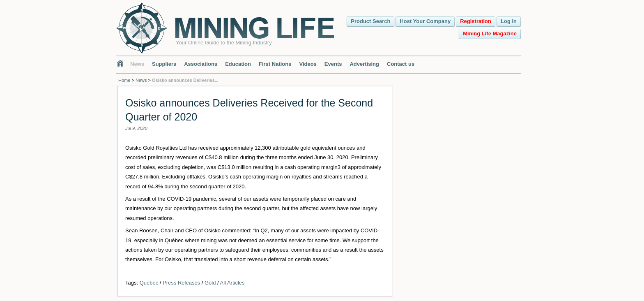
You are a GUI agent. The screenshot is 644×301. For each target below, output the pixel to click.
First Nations (275, 64)
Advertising (364, 64)
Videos (308, 64)
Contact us (401, 64)
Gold (210, 283)
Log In (509, 21)
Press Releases (181, 283)
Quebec (149, 283)
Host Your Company (425, 21)
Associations (201, 64)
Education (238, 64)
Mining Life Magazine (490, 34)
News (137, 64)
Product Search (370, 21)
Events (333, 64)
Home (124, 80)
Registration (476, 21)
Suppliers (164, 64)
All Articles (232, 283)
